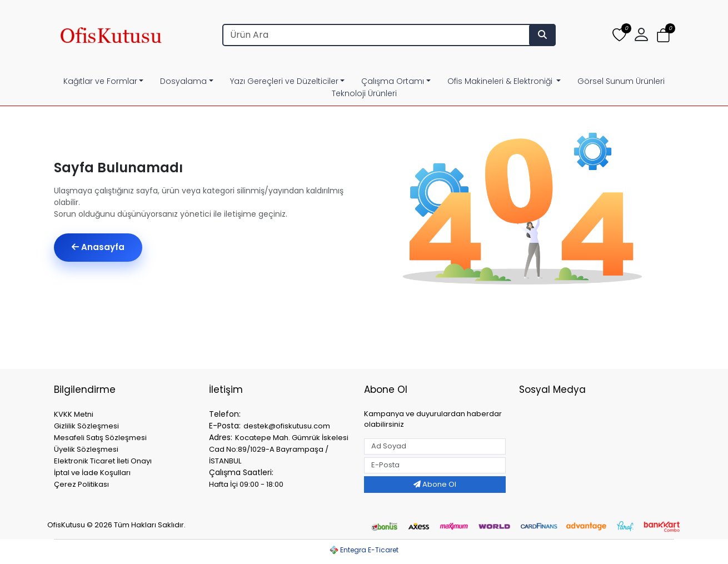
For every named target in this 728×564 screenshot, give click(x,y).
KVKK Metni (74, 414)
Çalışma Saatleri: (241, 472)
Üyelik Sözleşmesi (86, 449)
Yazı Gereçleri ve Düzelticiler (284, 81)
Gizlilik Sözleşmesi (86, 426)
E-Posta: (225, 426)
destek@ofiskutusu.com (287, 426)
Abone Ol (435, 484)
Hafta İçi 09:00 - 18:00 (246, 484)
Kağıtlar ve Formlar (100, 81)
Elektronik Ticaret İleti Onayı (103, 461)
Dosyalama (183, 81)
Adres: (221, 437)
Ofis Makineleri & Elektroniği (501, 81)
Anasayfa (98, 247)
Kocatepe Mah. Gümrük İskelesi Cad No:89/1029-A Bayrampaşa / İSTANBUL (279, 449)
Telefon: (225, 414)
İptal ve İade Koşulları (92, 473)
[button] (641, 35)
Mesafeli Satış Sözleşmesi (100, 438)
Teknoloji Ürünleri (364, 93)
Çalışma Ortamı (393, 81)
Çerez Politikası (81, 484)
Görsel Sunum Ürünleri (621, 81)
